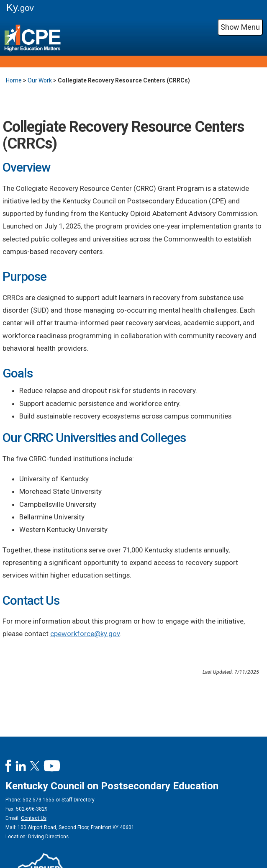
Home (14, 80)
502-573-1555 (39, 800)
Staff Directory (78, 800)
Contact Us (34, 818)
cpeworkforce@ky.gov (85, 634)
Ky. (20, 7)
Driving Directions (48, 837)
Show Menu (240, 27)
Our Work (40, 80)
